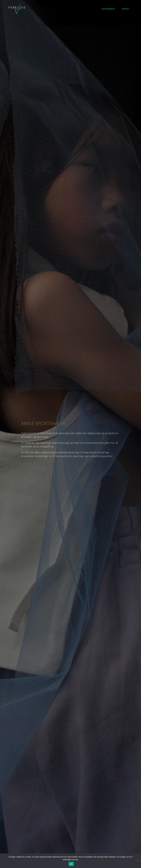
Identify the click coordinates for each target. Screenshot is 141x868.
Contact (125, 9)
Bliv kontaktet (109, 9)
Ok (71, 864)
